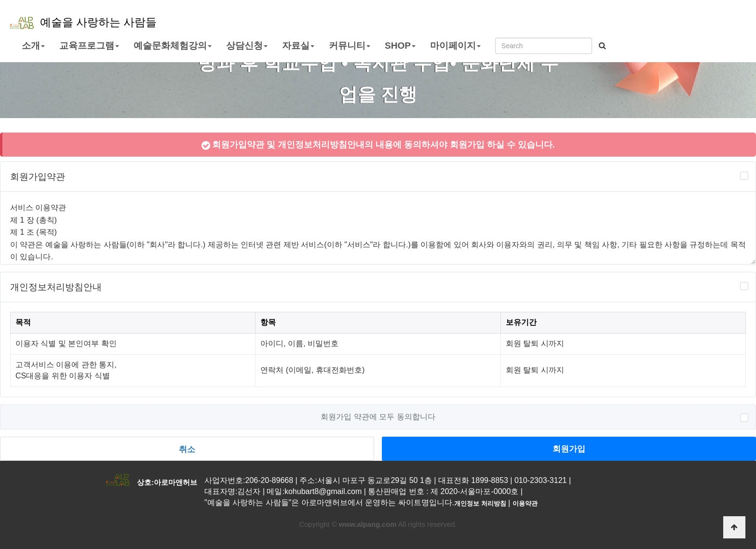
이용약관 (525, 503)
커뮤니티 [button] (350, 46)
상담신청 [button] (247, 46)
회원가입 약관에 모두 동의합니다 (378, 417)
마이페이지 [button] (455, 46)
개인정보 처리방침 (480, 503)
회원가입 (569, 449)
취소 (187, 449)
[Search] (544, 46)
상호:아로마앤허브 (167, 482)
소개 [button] (33, 46)
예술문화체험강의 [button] (173, 46)
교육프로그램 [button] (89, 46)
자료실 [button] (298, 46)
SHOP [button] (400, 46)
